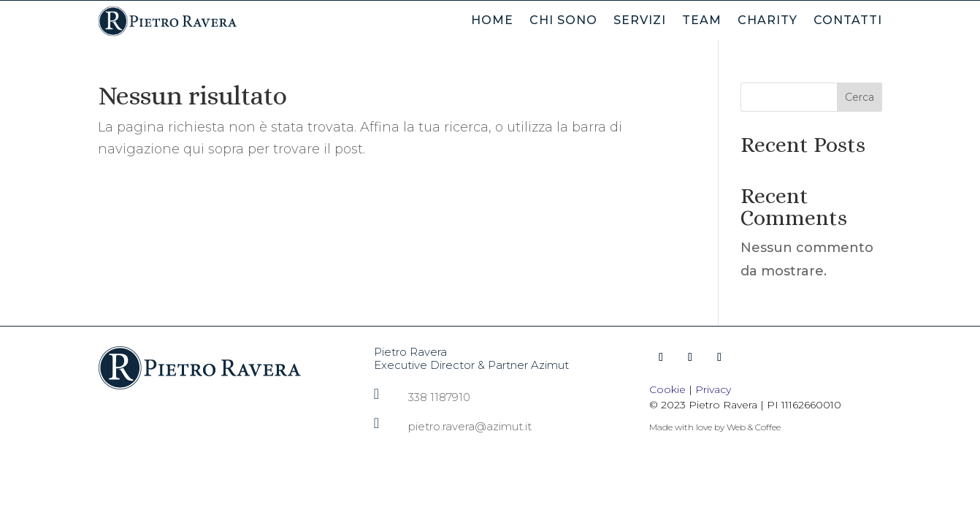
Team (702, 21)
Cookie (667, 389)
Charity (767, 21)
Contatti (848, 21)
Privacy (713, 389)
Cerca (860, 97)
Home (492, 21)
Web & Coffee (754, 427)
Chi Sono (563, 21)
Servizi (640, 21)
